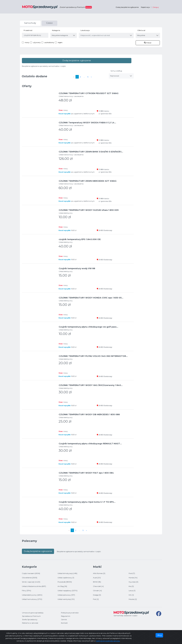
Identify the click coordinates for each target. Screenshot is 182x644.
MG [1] (131, 595)
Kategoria (56, 30)
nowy (27, 42)
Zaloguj (156, 7)
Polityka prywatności (70, 613)
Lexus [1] (132, 591)
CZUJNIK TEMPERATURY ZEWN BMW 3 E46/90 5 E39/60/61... (91, 152)
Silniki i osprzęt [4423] (31, 582)
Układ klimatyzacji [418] (67, 573)
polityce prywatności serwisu (108, 641)
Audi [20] (97, 578)
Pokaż (148, 43)
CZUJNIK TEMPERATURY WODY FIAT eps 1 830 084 (86, 473)
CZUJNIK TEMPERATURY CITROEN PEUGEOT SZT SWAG (89, 93)
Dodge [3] (97, 595)
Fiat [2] (96, 599)
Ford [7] (132, 573)
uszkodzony (49, 42)
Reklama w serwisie (30, 623)
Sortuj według (116, 71)
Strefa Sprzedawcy (30, 619)
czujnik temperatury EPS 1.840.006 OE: (80, 239)
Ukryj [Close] (159, 635)
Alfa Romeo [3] (99, 573)
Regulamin (66, 616)
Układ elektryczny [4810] (32, 595)
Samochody (30, 23)
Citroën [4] (97, 591)
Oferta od (141, 30)
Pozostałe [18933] (65, 582)
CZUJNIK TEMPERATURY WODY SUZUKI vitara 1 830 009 (89, 210)
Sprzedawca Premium (31, 616)
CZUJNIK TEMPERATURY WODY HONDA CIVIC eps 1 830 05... (91, 298)
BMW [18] (97, 582)
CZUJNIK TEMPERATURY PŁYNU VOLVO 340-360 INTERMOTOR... (93, 356)
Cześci (49, 23)
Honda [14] (133, 578)
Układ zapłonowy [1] (66, 578)
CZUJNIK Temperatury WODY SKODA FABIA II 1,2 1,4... (87, 123)
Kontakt (64, 623)
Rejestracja (145, 7)
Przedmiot (28, 30)
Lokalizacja (85, 30)
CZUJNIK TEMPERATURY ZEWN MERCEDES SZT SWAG (88, 181)
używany (37, 42)
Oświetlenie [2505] (30, 578)
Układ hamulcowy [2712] (32, 599)
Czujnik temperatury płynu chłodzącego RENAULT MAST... (90, 444)
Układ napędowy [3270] (67, 591)
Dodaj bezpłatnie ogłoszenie (127, 7)
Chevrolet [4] (98, 586)
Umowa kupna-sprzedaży (33, 613)
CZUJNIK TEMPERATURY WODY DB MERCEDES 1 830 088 (89, 414)
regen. (60, 42)
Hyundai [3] (133, 582)
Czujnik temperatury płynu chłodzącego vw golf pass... (88, 327)
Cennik (64, 619)
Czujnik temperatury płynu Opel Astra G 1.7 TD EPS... (87, 502)
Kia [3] (131, 586)
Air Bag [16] (62, 586)
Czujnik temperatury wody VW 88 (77, 268)
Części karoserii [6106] (31, 573)
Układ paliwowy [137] (66, 595)
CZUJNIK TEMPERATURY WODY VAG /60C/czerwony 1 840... (91, 385)
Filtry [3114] (26, 591)
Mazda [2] (133, 599)
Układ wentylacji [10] (66, 599)
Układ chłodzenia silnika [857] (34, 586)
